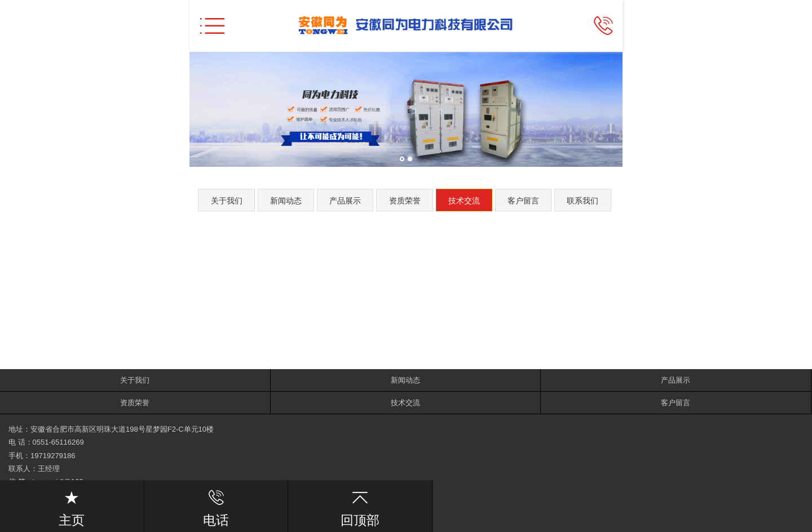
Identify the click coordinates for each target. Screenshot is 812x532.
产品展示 (345, 201)
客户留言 (523, 201)
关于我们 (227, 201)
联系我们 (582, 201)
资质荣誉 (405, 201)
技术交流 (464, 201)
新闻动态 (286, 201)
